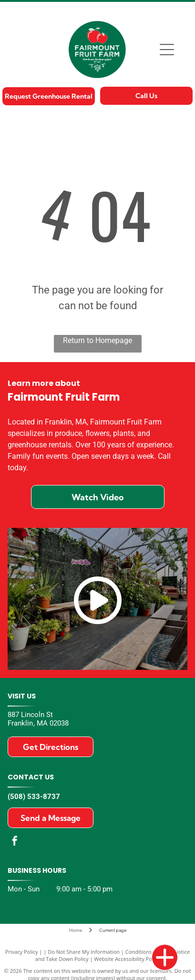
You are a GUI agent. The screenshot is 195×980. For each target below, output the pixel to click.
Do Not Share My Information (84, 952)
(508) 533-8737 (34, 797)
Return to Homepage (97, 340)
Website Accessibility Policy (127, 959)
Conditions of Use (147, 952)
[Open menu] (167, 50)
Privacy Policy (22, 952)
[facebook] (15, 842)
